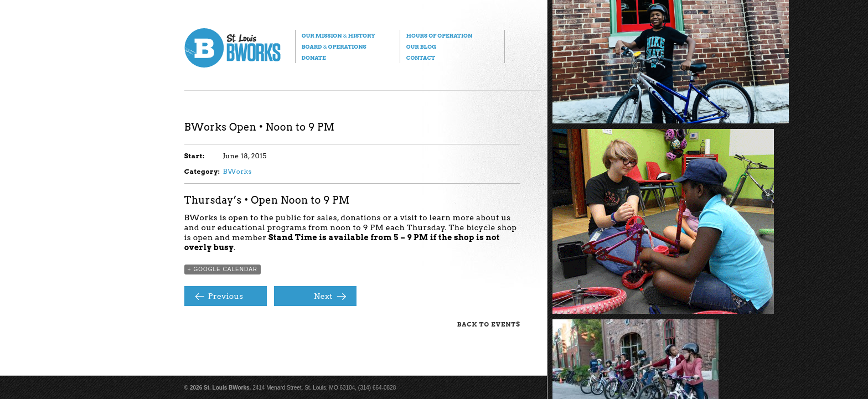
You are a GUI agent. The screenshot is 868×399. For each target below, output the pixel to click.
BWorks (237, 171)
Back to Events (489, 324)
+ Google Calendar (223, 269)
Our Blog (421, 46)
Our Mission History (339, 35)
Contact (421, 58)
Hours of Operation (439, 35)
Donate (314, 58)
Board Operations (334, 46)
